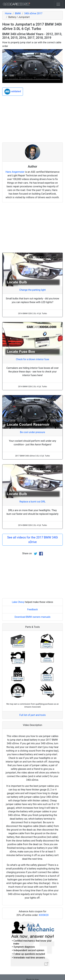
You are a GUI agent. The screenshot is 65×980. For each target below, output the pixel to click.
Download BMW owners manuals (32, 617)
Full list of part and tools (33, 715)
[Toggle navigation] (58, 4)
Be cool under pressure (32, 432)
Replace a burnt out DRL (32, 502)
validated (13, 92)
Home (8, 13)
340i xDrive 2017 (33, 13)
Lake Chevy (18, 602)
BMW (18, 13)
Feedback (32, 609)
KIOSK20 (44, 915)
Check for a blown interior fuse (32, 359)
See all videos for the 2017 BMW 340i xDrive (32, 540)
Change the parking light (32, 290)
